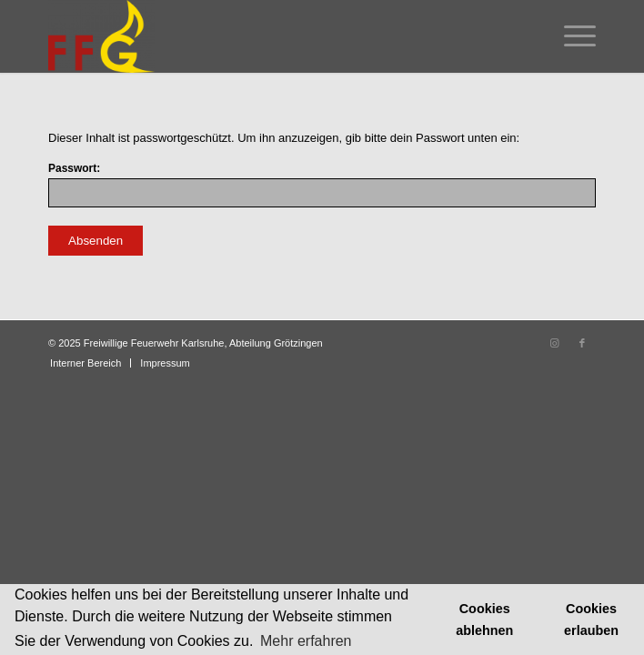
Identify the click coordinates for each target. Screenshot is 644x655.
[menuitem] (571, 36)
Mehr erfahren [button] (306, 641)
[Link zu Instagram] (555, 343)
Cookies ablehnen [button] (484, 620)
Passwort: (322, 185)
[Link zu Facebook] (582, 343)
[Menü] (571, 36)
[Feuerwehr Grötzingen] (267, 36)
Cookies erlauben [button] (591, 620)
